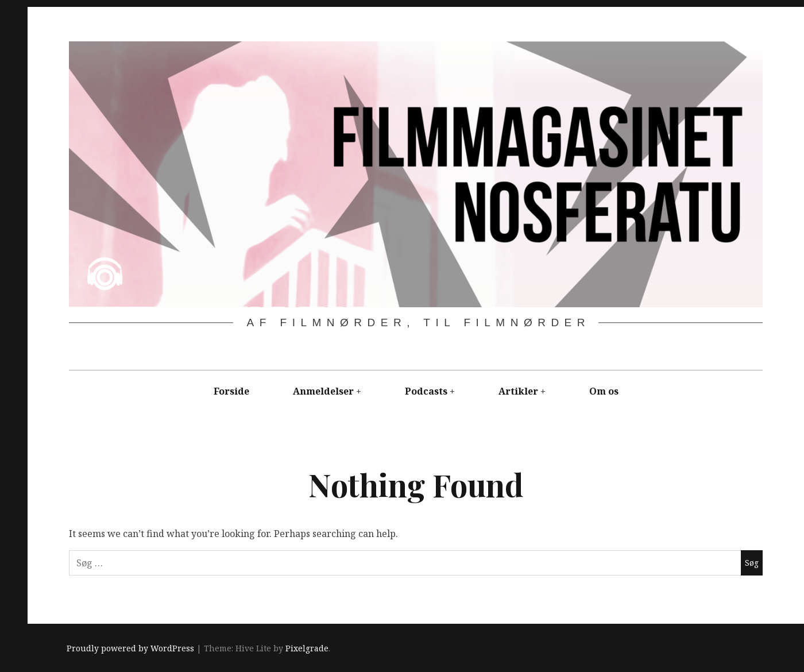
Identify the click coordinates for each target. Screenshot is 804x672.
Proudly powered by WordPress (130, 649)
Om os (604, 391)
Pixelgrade (307, 649)
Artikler (518, 391)
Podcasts (426, 391)
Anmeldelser (323, 391)
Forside (231, 391)
